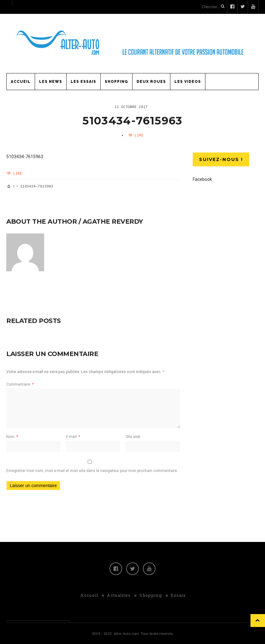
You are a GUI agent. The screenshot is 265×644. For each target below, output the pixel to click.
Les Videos (188, 82)
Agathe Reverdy (113, 221)
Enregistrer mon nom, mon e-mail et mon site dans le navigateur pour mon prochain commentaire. (92, 471)
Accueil (21, 82)
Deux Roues (151, 82)
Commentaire (20, 384)
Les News (51, 82)
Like (138, 135)
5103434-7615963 (132, 121)
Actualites (119, 595)
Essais (178, 595)
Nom (12, 437)
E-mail (73, 437)
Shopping (116, 82)
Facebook (202, 179)
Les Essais (83, 82)
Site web (133, 437)
